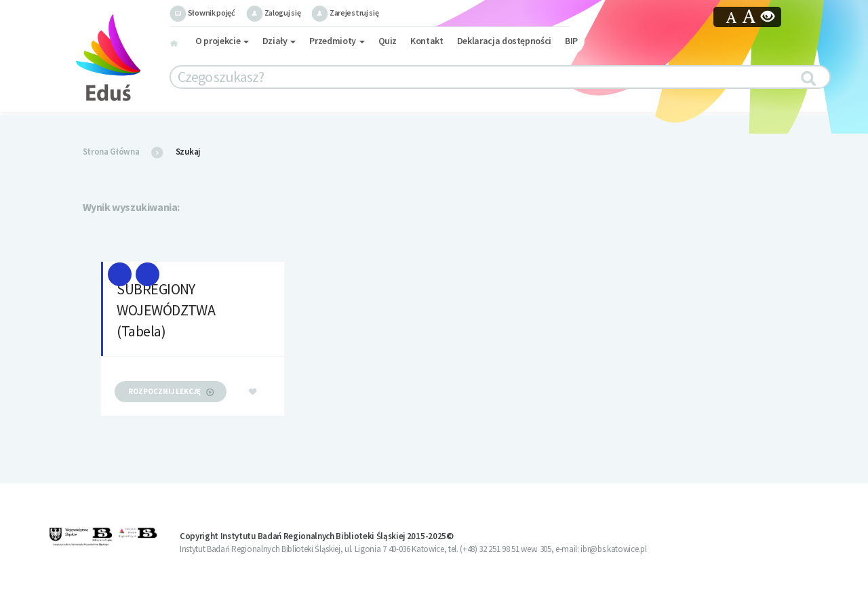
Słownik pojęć (202, 13)
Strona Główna (111, 152)
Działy (279, 41)
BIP (571, 41)
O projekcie (222, 41)
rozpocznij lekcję (171, 391)
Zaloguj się (273, 13)
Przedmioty (337, 41)
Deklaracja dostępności (504, 41)
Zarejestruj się (345, 13)
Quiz (388, 41)
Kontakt (427, 41)
